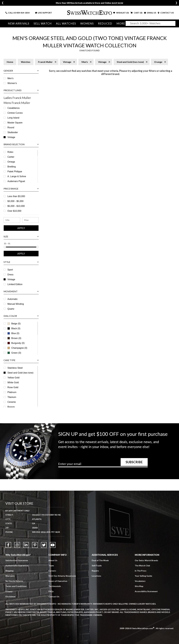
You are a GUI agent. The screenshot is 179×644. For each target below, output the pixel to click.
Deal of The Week (100, 560)
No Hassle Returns (14, 581)
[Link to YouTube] (53, 545)
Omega (11, 162)
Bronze (11, 407)
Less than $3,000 (16, 196)
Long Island (13, 118)
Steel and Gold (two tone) (20, 373)
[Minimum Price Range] (12, 220)
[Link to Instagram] (17, 545)
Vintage (11, 137)
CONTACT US (166, 13)
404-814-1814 (23, 13)
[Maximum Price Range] (30, 220)
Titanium (12, 397)
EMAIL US (150, 13)
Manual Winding (16, 304)
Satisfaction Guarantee (17, 560)
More (121, 23)
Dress (10, 275)
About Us (53, 560)
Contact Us (54, 596)
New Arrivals (19, 23)
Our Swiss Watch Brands (146, 560)
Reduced (105, 23)
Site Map (139, 586)
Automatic (13, 299)
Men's (10, 78)
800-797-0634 (53, 532)
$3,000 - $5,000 (15, 201)
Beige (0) (14, 324)
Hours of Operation (58, 581)
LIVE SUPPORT (44, 13)
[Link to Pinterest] (35, 545)
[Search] (151, 23)
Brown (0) (14, 338)
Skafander (13, 132)
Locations (96, 576)
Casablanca (14, 108)
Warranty (10, 576)
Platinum (12, 392)
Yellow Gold (13, 378)
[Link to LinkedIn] (26, 545)
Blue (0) (13, 333)
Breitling (12, 167)
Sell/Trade (97, 566)
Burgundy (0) (16, 343)
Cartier (11, 157)
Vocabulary (140, 581)
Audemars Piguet (16, 181)
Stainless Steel (15, 368)
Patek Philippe (15, 171)
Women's (12, 83)
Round (11, 127)
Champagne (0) (17, 348)
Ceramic (12, 402)
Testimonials (55, 586)
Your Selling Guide (143, 576)
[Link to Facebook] (8, 545)
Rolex (10, 152)
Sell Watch (43, 23)
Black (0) (14, 328)
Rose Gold (13, 387)
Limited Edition (15, 284)
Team (51, 566)
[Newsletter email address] (103, 465)
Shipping (9, 571)
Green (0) (14, 353)
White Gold (13, 382)
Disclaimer (11, 596)
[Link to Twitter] (44, 545)
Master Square (15, 123)
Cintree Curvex (15, 113)
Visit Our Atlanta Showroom (62, 576)
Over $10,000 (14, 211)
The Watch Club (142, 566)
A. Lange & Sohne (17, 176)
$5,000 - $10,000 (16, 206)
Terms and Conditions (16, 586)
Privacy (9, 591)
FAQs (51, 591)
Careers (52, 571)
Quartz (11, 309)
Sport (10, 270)
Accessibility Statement (146, 591)
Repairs (95, 571)
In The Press (141, 571)
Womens (87, 23)
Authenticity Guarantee (17, 566)
